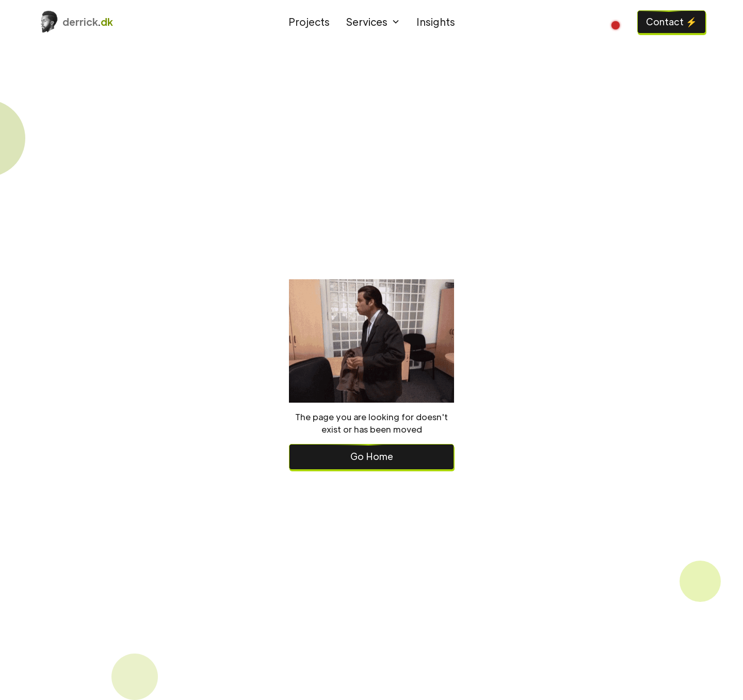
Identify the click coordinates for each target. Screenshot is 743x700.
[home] (119, 22)
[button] (373, 22)
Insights (436, 21)
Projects (309, 21)
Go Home (372, 456)
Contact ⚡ (672, 21)
